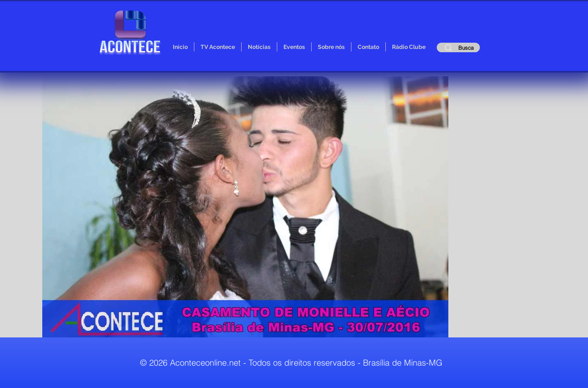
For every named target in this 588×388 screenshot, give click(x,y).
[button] (245, 207)
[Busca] (458, 47)
